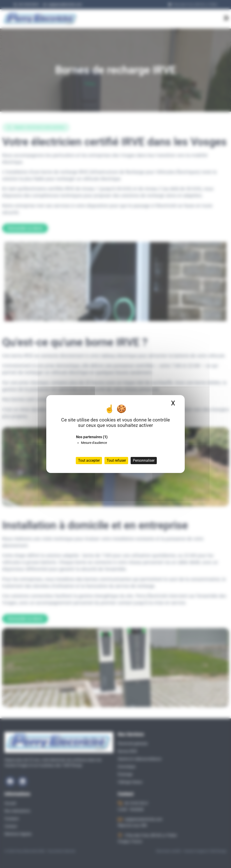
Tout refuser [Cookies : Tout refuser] (116, 460)
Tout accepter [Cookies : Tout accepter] (89, 460)
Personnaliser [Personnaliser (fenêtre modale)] (144, 460)
